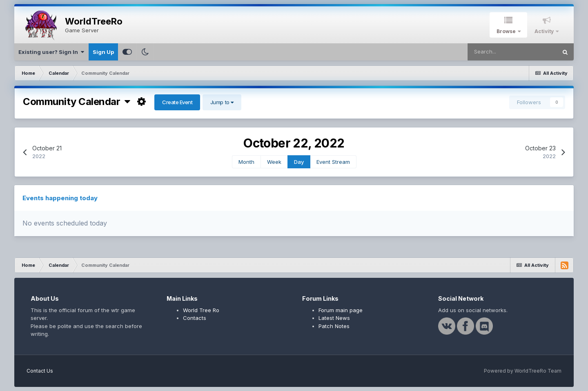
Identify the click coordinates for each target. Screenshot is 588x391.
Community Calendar (77, 102)
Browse (507, 31)
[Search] (512, 52)
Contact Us (40, 371)
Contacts (195, 318)
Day (299, 162)
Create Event (177, 102)
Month (246, 162)
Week (274, 162)
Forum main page (341, 310)
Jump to (222, 102)
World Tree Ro (201, 310)
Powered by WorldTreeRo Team (523, 371)
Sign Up (103, 52)
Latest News (334, 318)
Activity (545, 31)
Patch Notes (334, 326)
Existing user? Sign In (51, 52)
